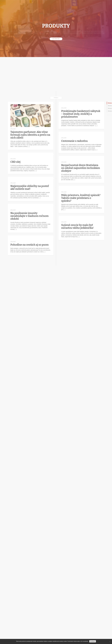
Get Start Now (56, 39)
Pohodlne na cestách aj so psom (30, 245)
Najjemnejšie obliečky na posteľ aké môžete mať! (30, 187)
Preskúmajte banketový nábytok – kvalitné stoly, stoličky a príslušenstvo (81, 114)
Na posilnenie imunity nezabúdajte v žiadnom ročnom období (29, 216)
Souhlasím (93, 641)
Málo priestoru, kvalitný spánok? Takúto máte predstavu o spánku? (81, 198)
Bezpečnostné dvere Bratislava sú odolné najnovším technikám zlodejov (81, 168)
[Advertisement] (16, 74)
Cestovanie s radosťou (74, 141)
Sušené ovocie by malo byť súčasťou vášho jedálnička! (77, 226)
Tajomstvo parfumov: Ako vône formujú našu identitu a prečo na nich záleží (30, 135)
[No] (110, 641)
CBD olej (15, 162)
